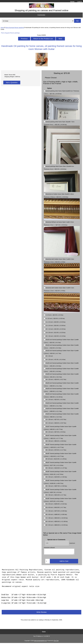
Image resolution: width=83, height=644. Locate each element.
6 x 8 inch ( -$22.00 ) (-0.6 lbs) (54, 315)
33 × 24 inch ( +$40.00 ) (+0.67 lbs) (56, 423)
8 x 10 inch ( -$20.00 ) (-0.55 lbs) (55, 318)
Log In (80, 2)
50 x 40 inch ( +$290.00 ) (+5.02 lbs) (56, 504)
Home (72, 2)
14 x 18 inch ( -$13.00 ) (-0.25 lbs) (56, 332)
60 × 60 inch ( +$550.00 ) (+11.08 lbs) (57, 522)
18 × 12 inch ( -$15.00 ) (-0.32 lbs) (56, 329)
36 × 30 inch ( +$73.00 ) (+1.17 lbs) (56, 450)
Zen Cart (56, 642)
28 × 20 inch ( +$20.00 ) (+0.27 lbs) (56, 380)
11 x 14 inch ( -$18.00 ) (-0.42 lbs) (56, 322)
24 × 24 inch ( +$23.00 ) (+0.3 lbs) (56, 399)
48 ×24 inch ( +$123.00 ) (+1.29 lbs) (56, 459)
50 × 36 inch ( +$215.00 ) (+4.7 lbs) (56, 495)
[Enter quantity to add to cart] (48, 562)
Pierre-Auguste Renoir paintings (15, 27)
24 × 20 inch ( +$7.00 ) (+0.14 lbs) (56, 360)
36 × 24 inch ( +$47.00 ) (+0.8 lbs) (56, 432)
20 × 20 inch (49, 356)
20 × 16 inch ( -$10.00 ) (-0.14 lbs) (56, 336)
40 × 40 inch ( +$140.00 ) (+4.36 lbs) (56, 477)
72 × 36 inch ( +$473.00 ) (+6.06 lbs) (56, 511)
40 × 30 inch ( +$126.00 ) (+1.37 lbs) (56, 468)
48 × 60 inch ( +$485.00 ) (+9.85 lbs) (56, 515)
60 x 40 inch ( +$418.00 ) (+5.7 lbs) (56, 507)
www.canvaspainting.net (40, 642)
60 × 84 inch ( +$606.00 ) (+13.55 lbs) (57, 525)
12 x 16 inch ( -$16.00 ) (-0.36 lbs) (56, 325)
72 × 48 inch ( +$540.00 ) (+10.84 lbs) (57, 518)
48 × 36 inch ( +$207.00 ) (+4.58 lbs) (56, 486)
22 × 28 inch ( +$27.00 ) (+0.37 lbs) (56, 419)
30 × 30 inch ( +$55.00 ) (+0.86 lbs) (56, 441)
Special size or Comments (56, 540)
